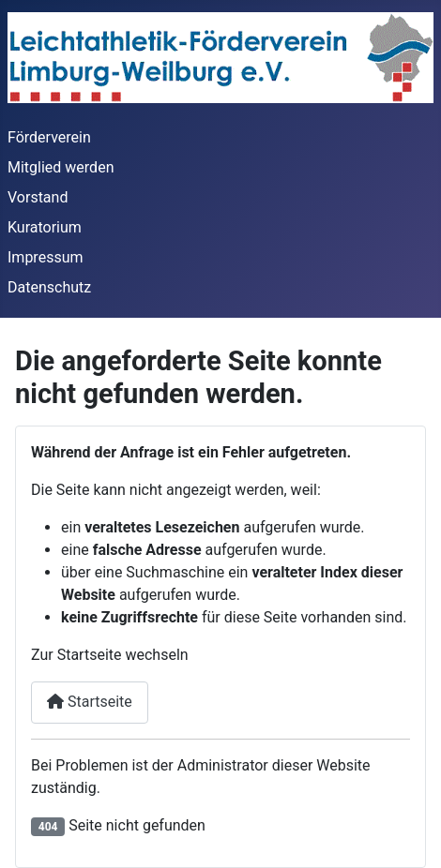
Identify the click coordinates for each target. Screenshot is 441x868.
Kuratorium (45, 227)
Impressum (46, 257)
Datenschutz (49, 287)
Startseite (90, 702)
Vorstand (38, 197)
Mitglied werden (61, 167)
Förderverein (49, 137)
